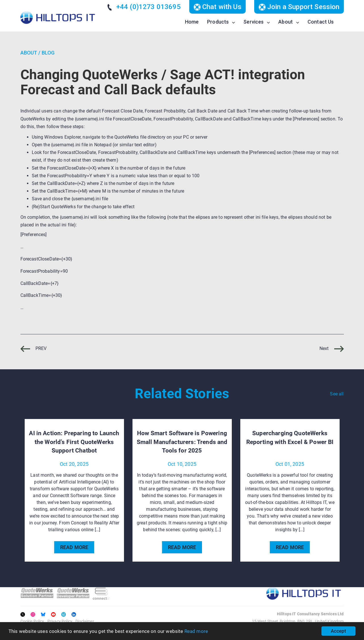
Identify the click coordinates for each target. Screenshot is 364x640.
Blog (48, 53)
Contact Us (321, 22)
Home (192, 22)
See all (337, 394)
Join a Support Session (299, 7)
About (286, 22)
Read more (196, 631)
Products (218, 22)
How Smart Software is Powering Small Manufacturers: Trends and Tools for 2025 (182, 442)
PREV (34, 348)
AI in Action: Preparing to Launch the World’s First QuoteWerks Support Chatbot (74, 442)
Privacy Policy (60, 621)
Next (332, 348)
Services (253, 22)
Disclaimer (85, 621)
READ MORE (74, 547)
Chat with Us (217, 7)
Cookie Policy (32, 621)
